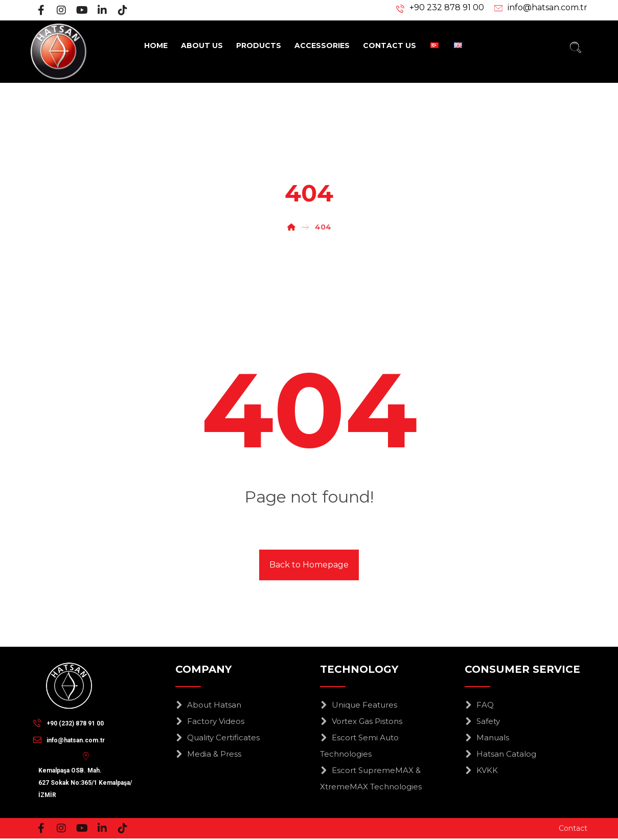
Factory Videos (210, 722)
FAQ (479, 705)
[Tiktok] (123, 10)
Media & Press (208, 754)
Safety (482, 722)
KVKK (481, 771)
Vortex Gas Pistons (361, 722)
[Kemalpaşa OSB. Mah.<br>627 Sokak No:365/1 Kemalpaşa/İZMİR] (88, 757)
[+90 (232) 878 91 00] (71, 723)
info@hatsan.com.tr (547, 8)
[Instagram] (61, 10)
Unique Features (359, 705)
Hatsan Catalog (500, 754)
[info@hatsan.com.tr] (72, 740)
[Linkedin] (102, 10)
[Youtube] (82, 10)
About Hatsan (208, 705)
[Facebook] (41, 10)
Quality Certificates (218, 738)
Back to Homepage (309, 565)
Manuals (487, 738)
